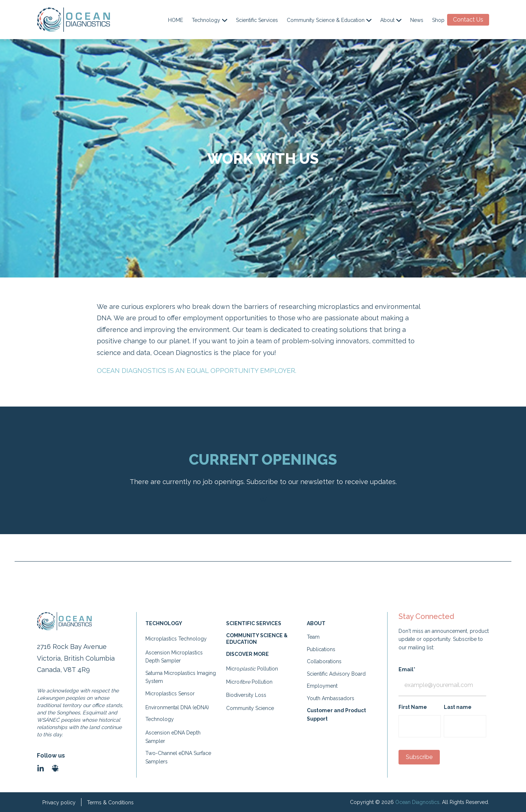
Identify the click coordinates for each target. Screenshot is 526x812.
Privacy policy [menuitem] (59, 802)
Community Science (250, 708)
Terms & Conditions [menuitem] (110, 802)
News (417, 20)
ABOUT (316, 623)
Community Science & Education (329, 20)
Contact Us (468, 20)
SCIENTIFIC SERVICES (254, 623)
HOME (176, 20)
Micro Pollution (252, 669)
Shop (438, 20)
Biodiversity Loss (246, 695)
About (391, 20)
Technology (209, 20)
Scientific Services (257, 20)
